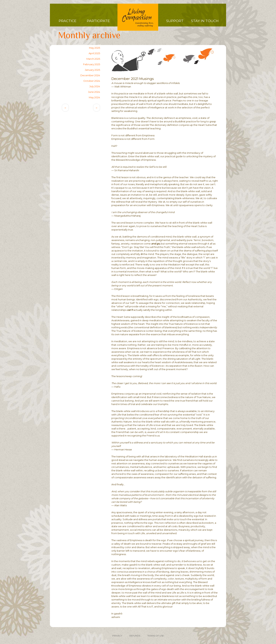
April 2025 (94, 53)
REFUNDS (135, 636)
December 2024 (90, 75)
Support (175, 21)
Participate (98, 21)
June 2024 (94, 92)
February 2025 (92, 64)
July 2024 (95, 86)
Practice (68, 21)
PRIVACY (117, 636)
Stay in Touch (205, 21)
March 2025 (93, 59)
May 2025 (95, 48)
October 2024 (92, 81)
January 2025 (92, 70)
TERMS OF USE (156, 636)
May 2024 (94, 97)
